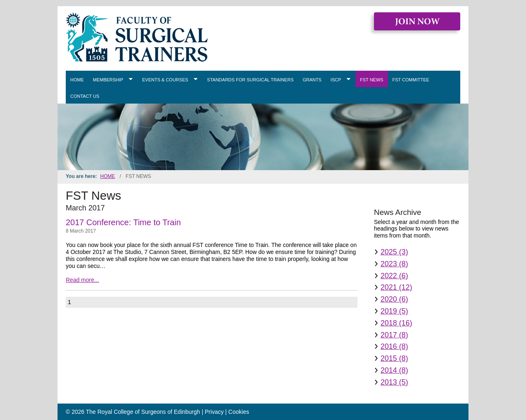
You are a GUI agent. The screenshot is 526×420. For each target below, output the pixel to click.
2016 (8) (394, 346)
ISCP (336, 80)
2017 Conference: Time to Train (123, 222)
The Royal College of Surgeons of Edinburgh (143, 412)
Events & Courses (165, 80)
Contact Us (85, 96)
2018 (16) (396, 323)
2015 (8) (394, 358)
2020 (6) (394, 299)
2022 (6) (394, 276)
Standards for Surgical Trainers (250, 80)
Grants (312, 80)
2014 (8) (394, 370)
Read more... (82, 280)
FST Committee (411, 80)
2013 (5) (394, 382)
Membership (108, 80)
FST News (372, 80)
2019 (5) (394, 311)
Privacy (214, 412)
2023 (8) (394, 264)
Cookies (239, 412)
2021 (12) (396, 287)
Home (77, 80)
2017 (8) (394, 335)
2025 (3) (394, 252)
